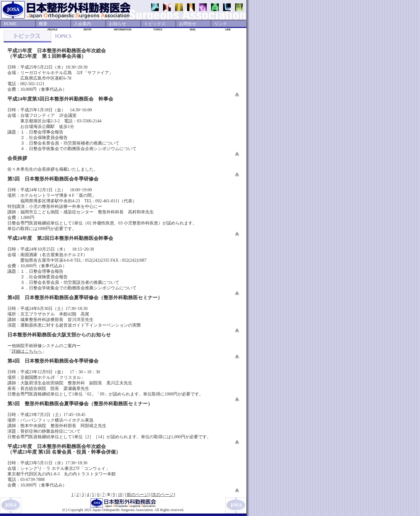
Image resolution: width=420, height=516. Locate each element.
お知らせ (118, 24)
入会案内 (82, 24)
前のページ (138, 495)
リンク (221, 24)
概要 (43, 24)
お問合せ (188, 24)
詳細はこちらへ (27, 351)
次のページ (163, 495)
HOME (10, 24)
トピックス (155, 24)
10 (120, 495)
